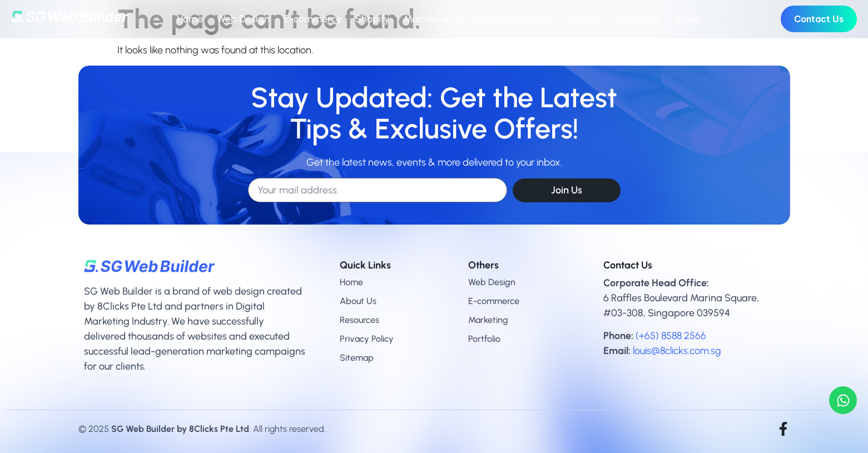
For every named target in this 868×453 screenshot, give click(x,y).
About (688, 19)
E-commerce (313, 19)
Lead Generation (514, 19)
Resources (638, 19)
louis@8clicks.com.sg (677, 351)
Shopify (373, 19)
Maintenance (433, 19)
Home (190, 19)
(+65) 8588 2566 (671, 336)
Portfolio (584, 19)
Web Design (243, 19)
